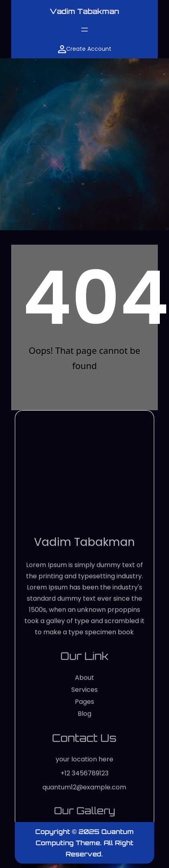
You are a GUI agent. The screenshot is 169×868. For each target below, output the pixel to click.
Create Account (85, 49)
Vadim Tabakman (84, 11)
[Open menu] (84, 30)
